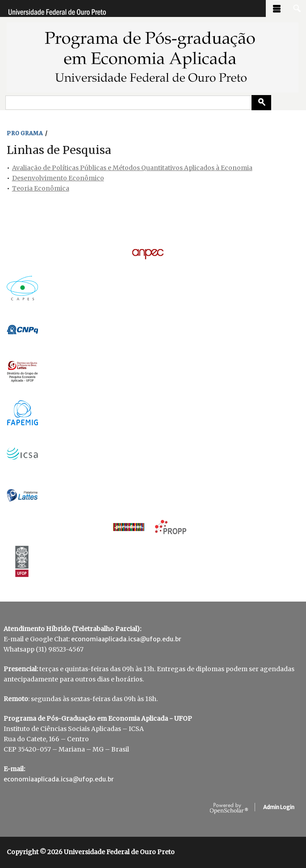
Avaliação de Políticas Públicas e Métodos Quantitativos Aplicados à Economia (132, 168)
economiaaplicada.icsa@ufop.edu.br (126, 639)
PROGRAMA (25, 133)
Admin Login (279, 807)
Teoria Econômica (41, 188)
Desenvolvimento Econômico (58, 178)
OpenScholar (229, 809)
